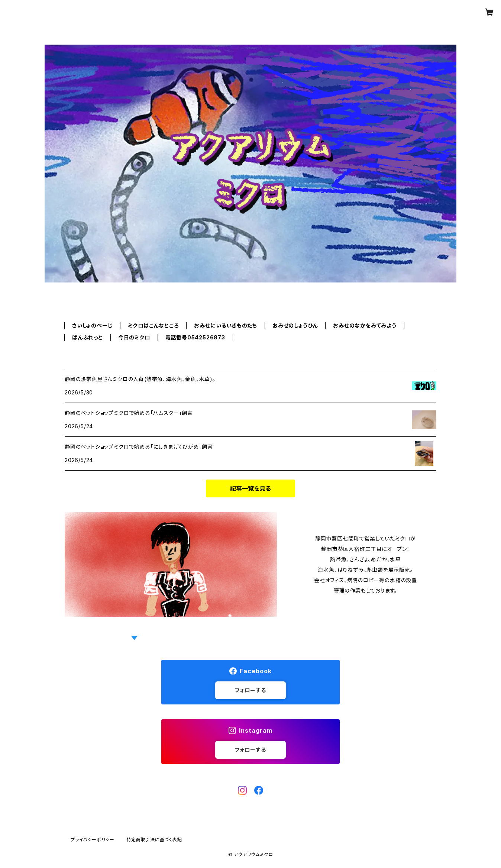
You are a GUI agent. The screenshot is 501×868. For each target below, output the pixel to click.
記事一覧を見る (250, 488)
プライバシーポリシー (93, 840)
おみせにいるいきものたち (226, 325)
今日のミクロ (134, 337)
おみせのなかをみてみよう (365, 325)
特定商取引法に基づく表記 (154, 840)
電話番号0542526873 (195, 337)
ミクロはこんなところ (153, 325)
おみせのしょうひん (295, 325)
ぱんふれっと (88, 337)
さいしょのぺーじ (92, 325)
